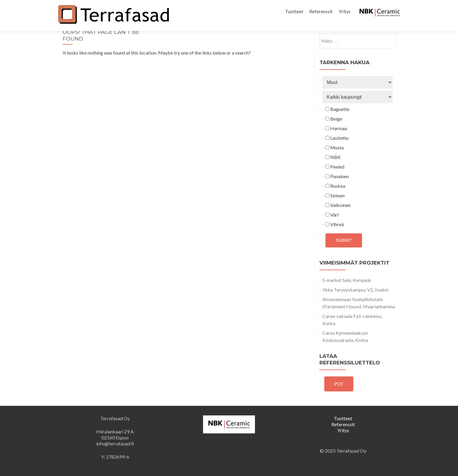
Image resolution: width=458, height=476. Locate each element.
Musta (335, 147)
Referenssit (321, 11)
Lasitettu (337, 138)
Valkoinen (338, 205)
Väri (332, 215)
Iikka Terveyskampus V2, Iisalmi (355, 290)
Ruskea (335, 186)
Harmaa (336, 128)
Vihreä (335, 224)
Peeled (335, 167)
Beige (334, 119)
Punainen (337, 176)
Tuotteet (294, 11)
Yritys (345, 11)
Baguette (337, 109)
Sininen (335, 195)
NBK (333, 157)
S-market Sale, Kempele (347, 280)
